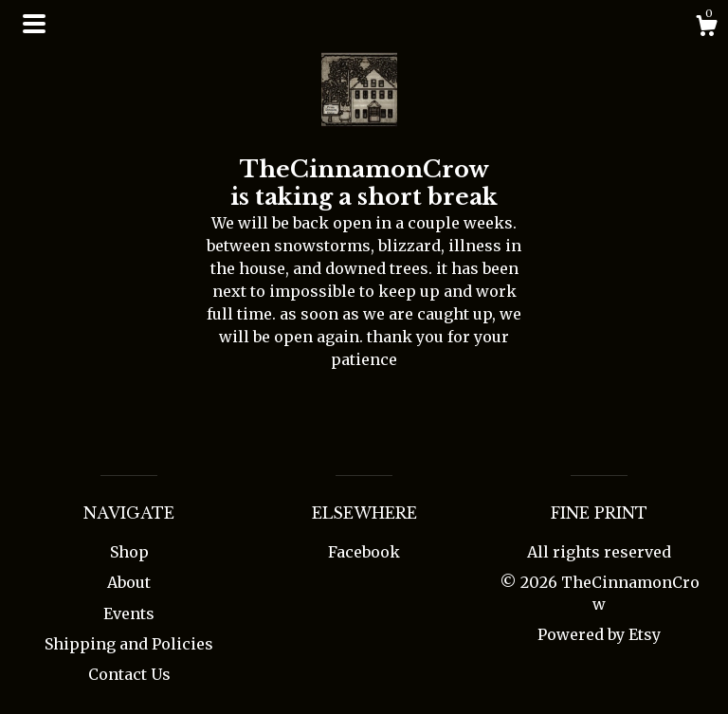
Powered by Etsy (599, 634)
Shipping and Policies (129, 644)
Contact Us (129, 674)
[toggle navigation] (34, 24)
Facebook (364, 552)
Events (129, 613)
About (129, 582)
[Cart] (706, 28)
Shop (129, 552)
